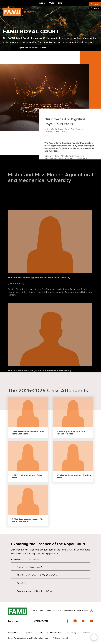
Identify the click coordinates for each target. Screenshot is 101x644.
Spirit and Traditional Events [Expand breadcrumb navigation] (32, 48)
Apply (42, 3)
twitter (83, 621)
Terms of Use (13, 633)
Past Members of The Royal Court (32, 591)
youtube (91, 621)
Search (96, 8)
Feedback (86, 633)
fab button (94, 637)
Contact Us (13, 621)
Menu (96, 4)
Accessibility (71, 633)
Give (60, 3)
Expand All (17, 560)
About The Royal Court (26, 567)
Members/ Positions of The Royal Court (35, 575)
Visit (51, 3)
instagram (75, 621)
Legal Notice (29, 633)
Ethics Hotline (56, 633)
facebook (68, 621)
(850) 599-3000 (41, 621)
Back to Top (82, 610)
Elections (19, 583)
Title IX (42, 633)
